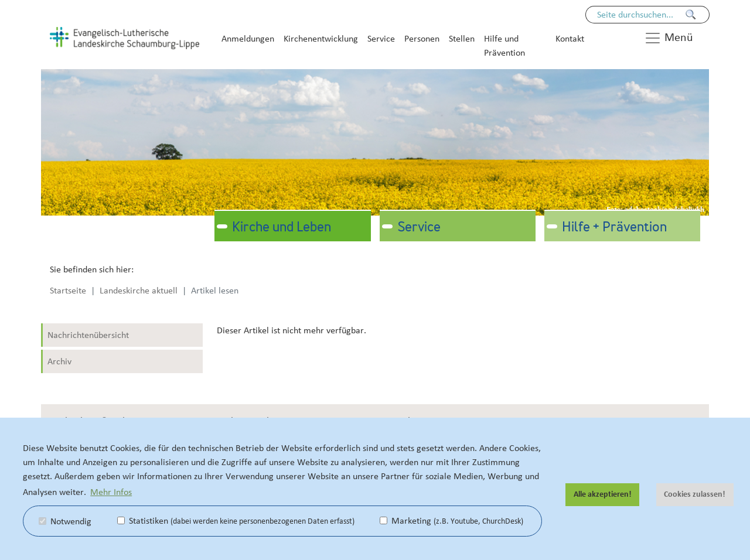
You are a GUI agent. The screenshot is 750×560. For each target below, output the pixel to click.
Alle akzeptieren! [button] (603, 494)
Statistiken (236, 521)
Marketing (451, 521)
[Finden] (691, 15)
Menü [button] (669, 38)
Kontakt (570, 39)
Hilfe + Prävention (614, 228)
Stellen (462, 39)
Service (381, 39)
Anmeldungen (248, 39)
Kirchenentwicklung (321, 39)
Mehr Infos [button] (111, 492)
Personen (422, 39)
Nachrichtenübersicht (88, 335)
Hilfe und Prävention (504, 46)
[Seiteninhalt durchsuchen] (642, 15)
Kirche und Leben (282, 228)
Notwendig (65, 521)
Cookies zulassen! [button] (695, 494)
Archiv (59, 361)
